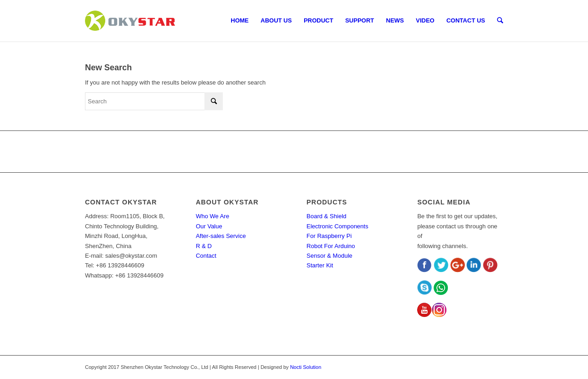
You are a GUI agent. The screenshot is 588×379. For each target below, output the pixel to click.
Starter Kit (320, 265)
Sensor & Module (329, 256)
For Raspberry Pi (329, 236)
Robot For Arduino (331, 246)
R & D (204, 246)
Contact (206, 256)
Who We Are (212, 216)
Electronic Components (337, 226)
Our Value (209, 226)
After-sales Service (221, 236)
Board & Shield (326, 216)
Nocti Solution (305, 367)
